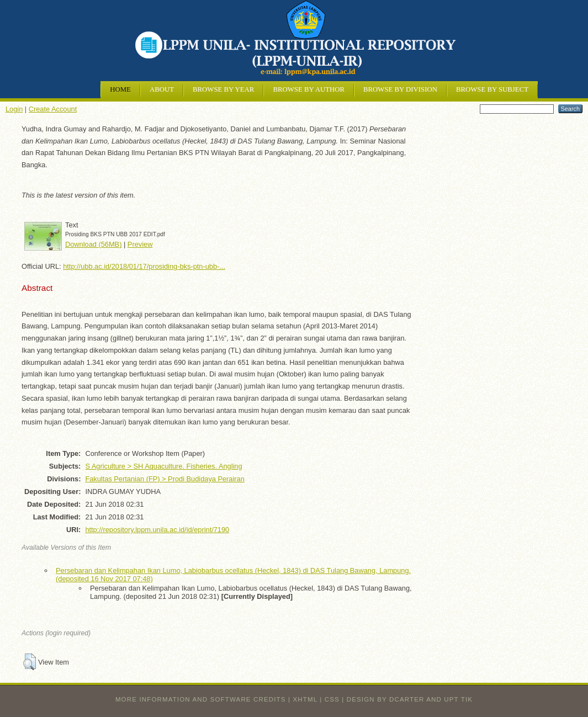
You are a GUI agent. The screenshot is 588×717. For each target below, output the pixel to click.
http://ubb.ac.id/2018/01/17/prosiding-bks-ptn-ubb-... (144, 266)
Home (120, 89)
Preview (140, 244)
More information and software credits (201, 699)
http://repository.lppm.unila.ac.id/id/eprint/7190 (157, 530)
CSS (332, 699)
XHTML (305, 699)
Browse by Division (400, 89)
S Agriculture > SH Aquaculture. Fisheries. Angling (163, 466)
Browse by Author (309, 89)
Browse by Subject (492, 89)
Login (14, 109)
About (162, 89)
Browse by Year (223, 89)
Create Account (53, 109)
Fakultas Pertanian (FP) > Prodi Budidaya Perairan (165, 479)
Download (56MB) (93, 244)
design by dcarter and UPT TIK (410, 699)
